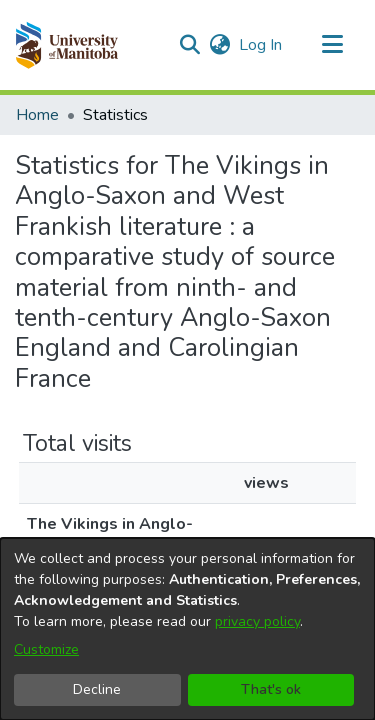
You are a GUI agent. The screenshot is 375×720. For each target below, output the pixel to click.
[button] (66, 45)
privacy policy (257, 621)
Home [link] (37, 115)
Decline (97, 689)
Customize (46, 649)
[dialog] (187, 629)
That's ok (271, 689)
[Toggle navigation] (332, 45)
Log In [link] (261, 45)
